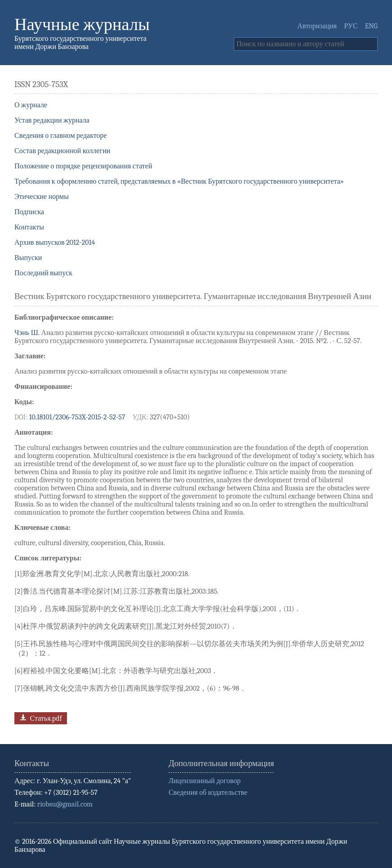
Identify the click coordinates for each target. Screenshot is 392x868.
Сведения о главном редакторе (61, 136)
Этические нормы (42, 197)
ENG (371, 26)
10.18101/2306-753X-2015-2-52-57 (77, 417)
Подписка (29, 212)
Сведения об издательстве (208, 793)
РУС (351, 26)
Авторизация (317, 26)
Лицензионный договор (205, 781)
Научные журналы (82, 24)
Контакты (29, 227)
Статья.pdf (40, 717)
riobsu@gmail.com (65, 804)
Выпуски (28, 258)
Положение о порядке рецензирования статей (83, 166)
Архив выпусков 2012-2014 (55, 242)
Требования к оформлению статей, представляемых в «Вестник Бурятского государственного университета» (179, 181)
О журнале (31, 105)
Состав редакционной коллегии (62, 151)
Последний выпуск (43, 273)
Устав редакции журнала (52, 120)
